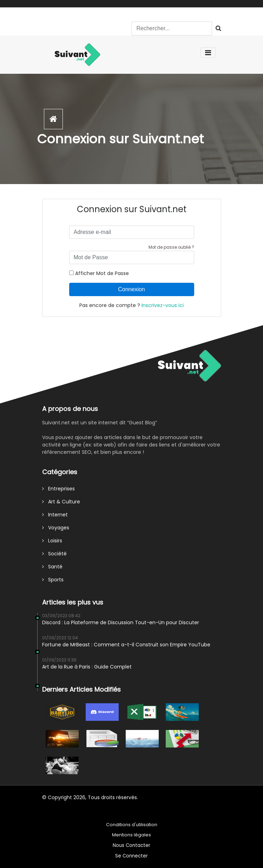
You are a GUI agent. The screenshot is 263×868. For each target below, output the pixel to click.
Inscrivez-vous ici (163, 305)
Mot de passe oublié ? (171, 247)
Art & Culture (61, 502)
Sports (53, 580)
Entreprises (58, 489)
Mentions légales (131, 835)
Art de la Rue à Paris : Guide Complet (87, 667)
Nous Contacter (131, 845)
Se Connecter (131, 856)
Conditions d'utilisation (132, 825)
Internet (55, 515)
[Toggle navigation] (208, 53)
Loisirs (52, 541)
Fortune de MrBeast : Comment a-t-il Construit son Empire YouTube (126, 645)
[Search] (172, 28)
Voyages (56, 528)
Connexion (131, 289)
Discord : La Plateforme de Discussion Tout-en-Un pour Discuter (121, 622)
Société (54, 554)
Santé (52, 567)
